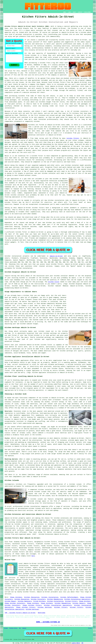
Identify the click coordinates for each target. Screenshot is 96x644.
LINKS (69, 12)
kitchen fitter (65, 40)
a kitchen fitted (67, 127)
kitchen (73, 160)
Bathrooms (42, 613)
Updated (24, 628)
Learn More (76, 643)
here (33, 556)
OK (82, 643)
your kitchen (63, 34)
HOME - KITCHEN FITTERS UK (48, 622)
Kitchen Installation (50, 597)
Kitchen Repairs (79, 603)
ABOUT (74, 12)
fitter (25, 232)
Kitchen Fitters (71, 601)
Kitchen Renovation (32, 597)
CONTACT (80, 12)
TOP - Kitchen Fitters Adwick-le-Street (20, 613)
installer (75, 165)
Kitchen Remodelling (55, 599)
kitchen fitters (73, 138)
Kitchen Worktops (45, 607)
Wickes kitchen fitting (67, 578)
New (20, 628)
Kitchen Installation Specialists (77, 599)
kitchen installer (18, 195)
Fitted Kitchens (39, 601)
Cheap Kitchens (16, 597)
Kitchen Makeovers (25, 601)
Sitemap (6, 628)
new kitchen (47, 223)
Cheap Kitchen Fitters (32, 605)
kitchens (13, 117)
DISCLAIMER (87, 12)
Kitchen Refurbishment (69, 597)
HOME (65, 12)
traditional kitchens (53, 574)
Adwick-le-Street (56, 256)
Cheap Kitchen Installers (15, 603)
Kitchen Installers (38, 599)
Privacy (90, 628)
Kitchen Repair (10, 601)
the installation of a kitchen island (65, 484)
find (11, 542)
